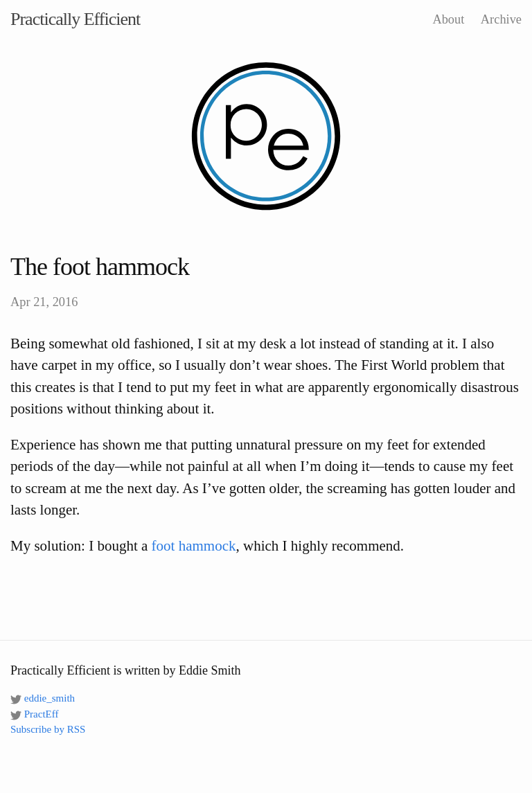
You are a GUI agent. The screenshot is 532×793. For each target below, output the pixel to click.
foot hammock (194, 546)
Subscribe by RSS (48, 729)
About (448, 19)
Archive (501, 19)
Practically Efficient (75, 19)
